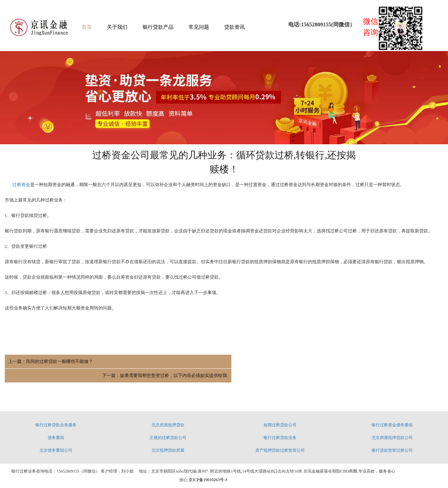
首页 (87, 27)
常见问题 (199, 27)
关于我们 (117, 27)
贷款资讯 (234, 27)
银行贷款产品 (158, 27)
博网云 (217, 480)
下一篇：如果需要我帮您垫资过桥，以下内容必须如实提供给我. (377, 363)
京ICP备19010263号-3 (207, 468)
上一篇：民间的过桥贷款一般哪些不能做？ (51, 363)
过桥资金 (21, 185)
